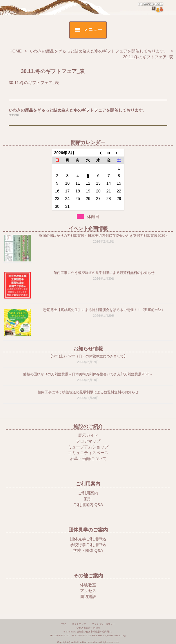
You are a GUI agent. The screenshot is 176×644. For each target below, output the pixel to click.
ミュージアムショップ (88, 447)
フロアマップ (88, 441)
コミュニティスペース (88, 453)
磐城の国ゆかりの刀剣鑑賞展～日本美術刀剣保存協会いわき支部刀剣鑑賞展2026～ (104, 236)
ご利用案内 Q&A (88, 505)
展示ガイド (88, 435)
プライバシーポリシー (103, 624)
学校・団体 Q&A (88, 550)
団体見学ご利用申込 (88, 539)
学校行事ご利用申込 (88, 545)
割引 (88, 499)
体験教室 (88, 585)
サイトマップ (79, 624)
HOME (16, 51)
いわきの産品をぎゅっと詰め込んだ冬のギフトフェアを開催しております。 (99, 51)
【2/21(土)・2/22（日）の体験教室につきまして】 (88, 356)
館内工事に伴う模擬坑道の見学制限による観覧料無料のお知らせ (104, 273)
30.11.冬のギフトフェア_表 (34, 83)
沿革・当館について (88, 459)
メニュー (93, 29)
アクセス (88, 591)
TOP (64, 624)
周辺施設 (88, 596)
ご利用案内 (88, 493)
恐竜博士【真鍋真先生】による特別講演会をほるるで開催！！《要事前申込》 (104, 310)
